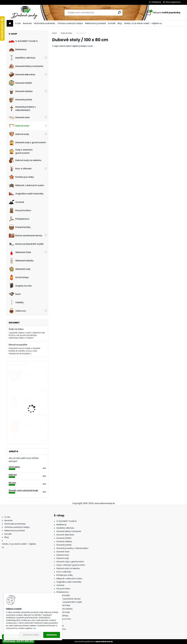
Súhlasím (52, 635)
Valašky (16, 303)
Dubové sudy (19, 134)
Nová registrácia (173, 2)
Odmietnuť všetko (31, 635)
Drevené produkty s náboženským (22, 109)
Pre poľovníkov (20, 211)
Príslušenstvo (19, 219)
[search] (119, 12)
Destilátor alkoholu (22, 58)
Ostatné (16, 202)
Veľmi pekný (14, 467)
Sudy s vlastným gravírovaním (21, 151)
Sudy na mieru (16, 329)
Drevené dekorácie (22, 75)
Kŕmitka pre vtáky (21, 177)
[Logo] (24, 13)
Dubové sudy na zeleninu (25, 160)
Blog (120, 23)
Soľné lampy (19, 277)
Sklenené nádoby (21, 261)
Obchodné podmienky (45, 23)
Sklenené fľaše (20, 252)
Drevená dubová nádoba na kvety (32, 375)
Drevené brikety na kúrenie (26, 66)
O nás (18, 23)
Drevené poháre (20, 100)
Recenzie (27, 23)
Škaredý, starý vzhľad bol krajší (23, 490)
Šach (15, 294)
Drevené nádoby (21, 91)
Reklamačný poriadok (95, 23)
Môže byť (13, 475)
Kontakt (112, 23)
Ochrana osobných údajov (70, 23)
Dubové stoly (19, 126)
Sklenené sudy (20, 269)
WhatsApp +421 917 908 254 (18, 641)
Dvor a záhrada (20, 169)
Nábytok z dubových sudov (26, 185)
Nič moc (12, 483)
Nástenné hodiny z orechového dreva (32, 400)
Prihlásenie (156, 2)
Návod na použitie (18, 345)
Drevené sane (19, 117)
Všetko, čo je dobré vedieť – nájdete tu (143, 23)
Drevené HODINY (21, 83)
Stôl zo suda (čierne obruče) (33, 425)
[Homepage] (10, 23)
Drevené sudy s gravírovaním (27, 143)
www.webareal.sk (104, 642)
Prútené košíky (20, 227)
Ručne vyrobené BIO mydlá (26, 244)
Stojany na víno (20, 286)
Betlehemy (18, 50)
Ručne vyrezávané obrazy (26, 236)
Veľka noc (17, 311)
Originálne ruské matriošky (26, 194)
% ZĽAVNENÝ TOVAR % (23, 41)
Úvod (54, 33)
